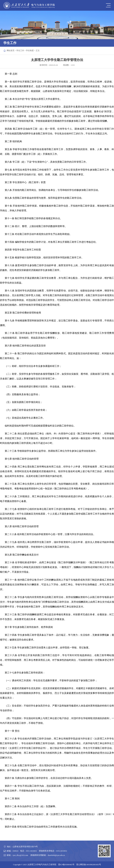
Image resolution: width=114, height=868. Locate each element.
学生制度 (30, 51)
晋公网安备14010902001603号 (89, 865)
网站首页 (11, 51)
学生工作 (20, 51)
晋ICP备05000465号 (66, 865)
